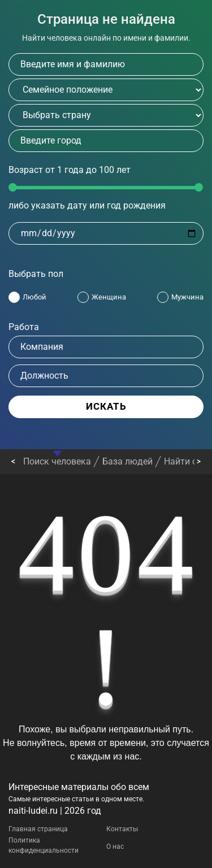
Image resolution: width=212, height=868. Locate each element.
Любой (34, 297)
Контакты (122, 829)
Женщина (109, 297)
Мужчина (187, 297)
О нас (115, 847)
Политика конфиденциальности (44, 845)
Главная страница (38, 829)
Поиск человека (57, 461)
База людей (127, 461)
